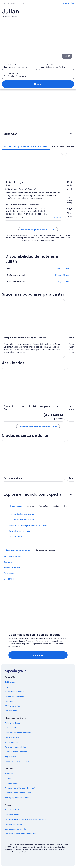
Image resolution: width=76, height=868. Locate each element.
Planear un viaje (68, 3)
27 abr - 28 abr (62, 275)
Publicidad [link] (9, 701)
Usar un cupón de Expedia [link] (15, 829)
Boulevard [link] (9, 573)
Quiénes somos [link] (11, 682)
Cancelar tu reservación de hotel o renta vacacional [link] (25, 819)
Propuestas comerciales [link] (14, 696)
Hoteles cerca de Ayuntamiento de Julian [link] (28, 525)
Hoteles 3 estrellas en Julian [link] (22, 514)
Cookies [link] (8, 778)
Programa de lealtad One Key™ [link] (17, 761)
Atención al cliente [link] (12, 810)
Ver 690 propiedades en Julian (38, 230)
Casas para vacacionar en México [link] (18, 733)
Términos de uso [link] (11, 783)
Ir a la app (38, 655)
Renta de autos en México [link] (15, 747)
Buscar (38, 84)
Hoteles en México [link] (12, 728)
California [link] (14, 3)
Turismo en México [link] (12, 723)
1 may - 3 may (63, 281)
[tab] (26, 146)
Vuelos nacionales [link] (12, 742)
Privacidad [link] (9, 774)
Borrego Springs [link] (13, 557)
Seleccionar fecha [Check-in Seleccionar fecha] (18, 67)
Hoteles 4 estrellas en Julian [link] (22, 520)
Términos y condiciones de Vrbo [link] (18, 793)
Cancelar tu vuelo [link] (12, 815)
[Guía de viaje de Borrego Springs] (33, 461)
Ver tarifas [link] (56, 217)
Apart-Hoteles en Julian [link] (20, 531)
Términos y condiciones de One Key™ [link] (20, 788)
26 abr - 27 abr (62, 269)
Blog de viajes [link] (10, 757)
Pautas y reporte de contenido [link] (17, 798)
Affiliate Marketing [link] (12, 706)
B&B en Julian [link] (15, 537)
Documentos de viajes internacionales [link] (20, 834)
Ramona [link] (8, 562)
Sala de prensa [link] (11, 711)
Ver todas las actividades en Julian (38, 427)
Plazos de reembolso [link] (13, 824)
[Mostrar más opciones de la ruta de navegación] (4, 3)
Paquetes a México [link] (12, 737)
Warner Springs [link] (12, 568)
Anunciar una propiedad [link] (15, 692)
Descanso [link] (9, 579)
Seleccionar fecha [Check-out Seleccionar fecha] (55, 67)
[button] (38, 134)
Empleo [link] (8, 687)
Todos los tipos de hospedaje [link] (17, 752)
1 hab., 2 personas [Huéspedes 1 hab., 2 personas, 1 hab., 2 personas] (18, 76)
